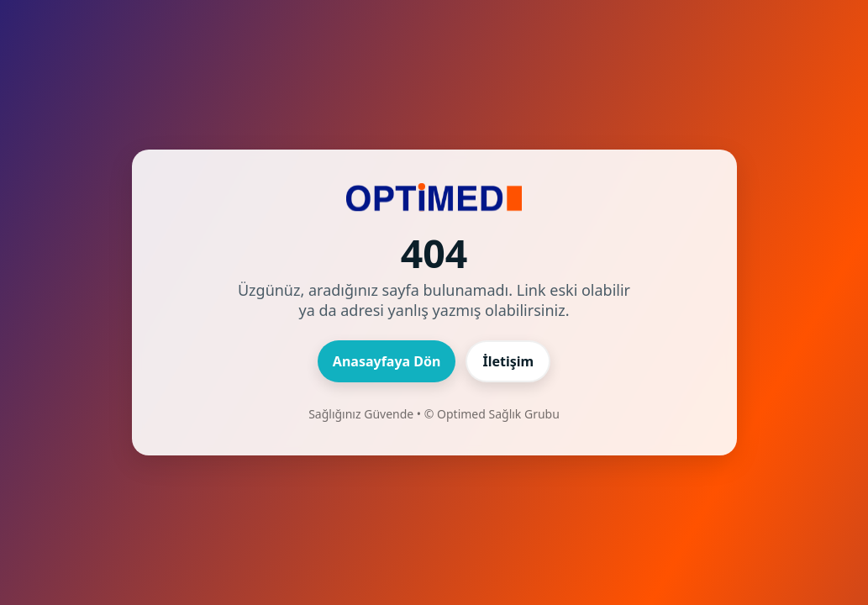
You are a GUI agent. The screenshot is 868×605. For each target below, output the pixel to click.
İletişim (508, 361)
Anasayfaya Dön (387, 361)
